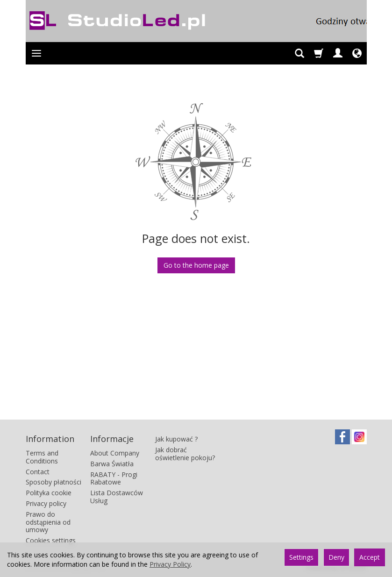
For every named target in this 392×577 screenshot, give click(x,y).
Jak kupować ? (176, 439)
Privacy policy (46, 503)
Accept (370, 557)
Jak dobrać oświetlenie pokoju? (185, 454)
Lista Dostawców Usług (117, 497)
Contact (38, 472)
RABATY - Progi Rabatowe (114, 478)
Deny (336, 557)
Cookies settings (51, 540)
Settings (301, 557)
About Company (115, 453)
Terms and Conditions (42, 457)
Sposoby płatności (53, 482)
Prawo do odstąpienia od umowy (48, 522)
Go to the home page (196, 265)
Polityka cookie (49, 493)
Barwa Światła (112, 464)
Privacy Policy (170, 564)
